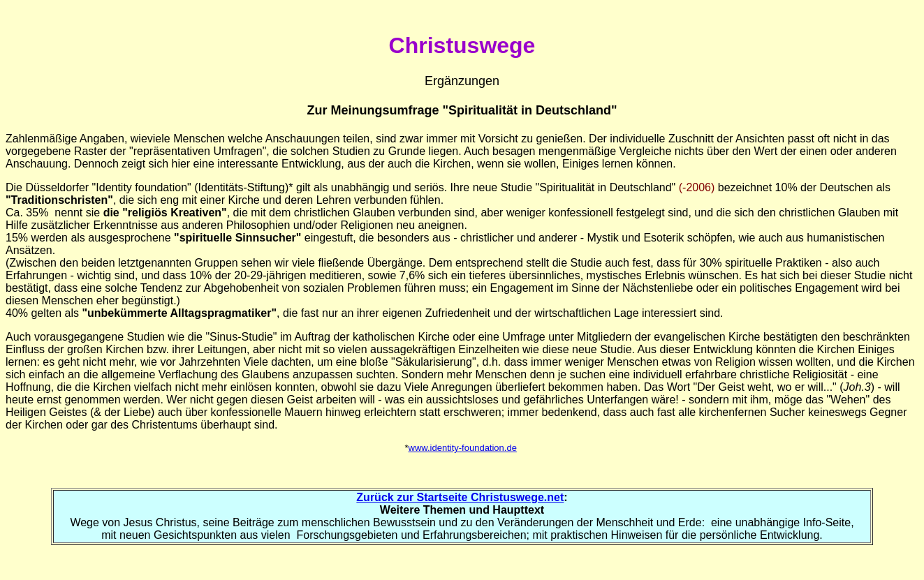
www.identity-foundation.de (463, 448)
